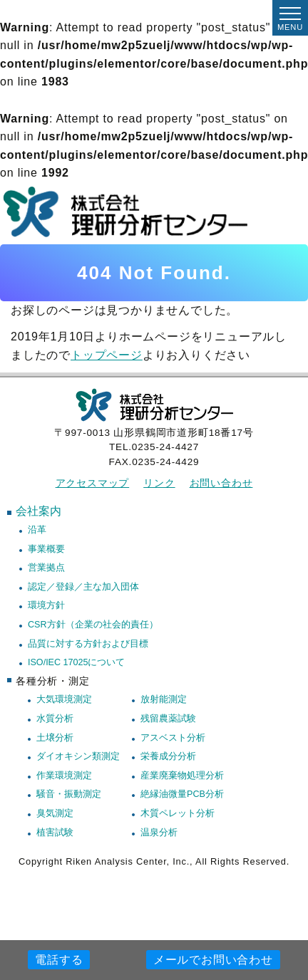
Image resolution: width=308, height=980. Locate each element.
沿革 (37, 530)
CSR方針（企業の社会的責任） (93, 625)
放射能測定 (164, 699)
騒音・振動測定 (69, 794)
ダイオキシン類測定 (78, 756)
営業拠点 (46, 568)
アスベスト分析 (173, 738)
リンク (159, 483)
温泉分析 (159, 833)
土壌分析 (55, 738)
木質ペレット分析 (178, 813)
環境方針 (46, 605)
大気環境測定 (64, 699)
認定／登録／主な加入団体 (83, 587)
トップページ (107, 355)
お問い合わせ (221, 483)
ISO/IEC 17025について (77, 662)
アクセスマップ (93, 483)
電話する (59, 960)
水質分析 (55, 719)
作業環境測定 (64, 776)
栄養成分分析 (168, 756)
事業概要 (46, 549)
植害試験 (55, 833)
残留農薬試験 (168, 719)
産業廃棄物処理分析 (182, 776)
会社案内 (38, 511)
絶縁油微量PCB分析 (182, 794)
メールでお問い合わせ (213, 960)
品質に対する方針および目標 (88, 644)
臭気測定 (55, 813)
